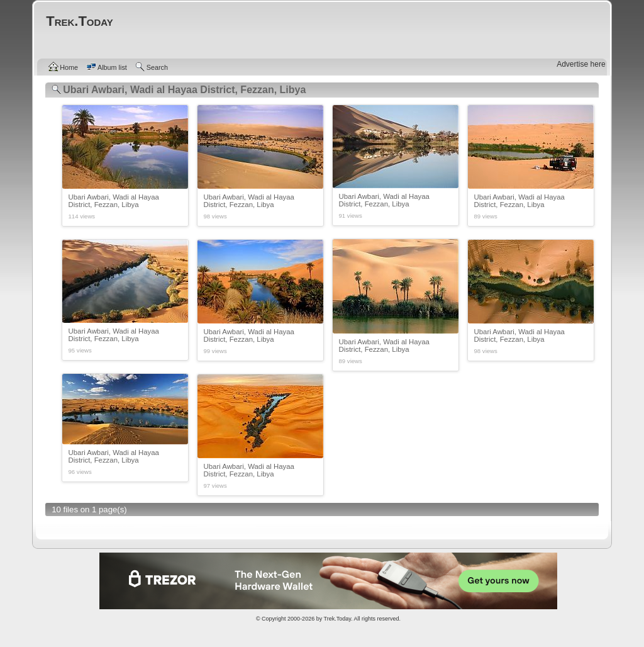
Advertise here (581, 64)
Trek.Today (338, 619)
